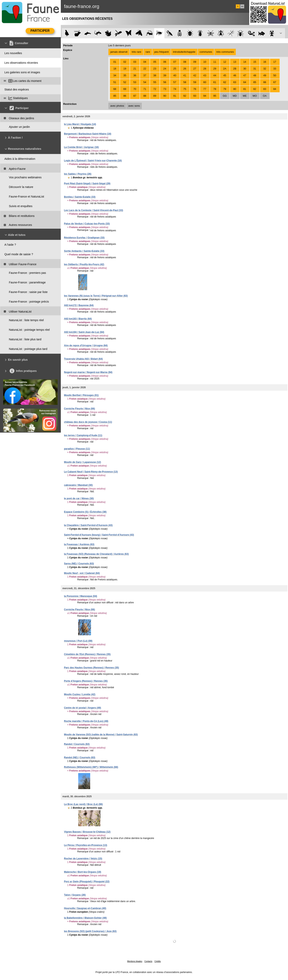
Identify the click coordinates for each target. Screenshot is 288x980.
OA (265, 96)
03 (135, 62)
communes (206, 52)
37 (145, 75)
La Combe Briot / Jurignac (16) (81, 147)
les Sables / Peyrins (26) (78, 174)
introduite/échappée (184, 52)
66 (265, 82)
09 (195, 62)
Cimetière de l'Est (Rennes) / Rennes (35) (87, 654)
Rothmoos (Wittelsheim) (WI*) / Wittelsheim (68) (91, 767)
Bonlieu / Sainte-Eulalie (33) (80, 197)
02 (125, 62)
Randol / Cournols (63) (77, 744)
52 (125, 82)
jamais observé (119, 52)
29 (215, 69)
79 (225, 89)
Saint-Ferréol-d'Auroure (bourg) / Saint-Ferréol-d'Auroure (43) (99, 535)
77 (205, 89)
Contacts (148, 961)
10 (205, 62)
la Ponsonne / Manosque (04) (80, 596)
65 (255, 82)
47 (245, 75)
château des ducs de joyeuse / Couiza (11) (88, 422)
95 (215, 96)
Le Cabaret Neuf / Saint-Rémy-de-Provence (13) (91, 472)
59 (195, 82)
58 (185, 82)
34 (115, 75)
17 (275, 62)
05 (155, 62)
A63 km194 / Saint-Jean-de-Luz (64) (84, 332)
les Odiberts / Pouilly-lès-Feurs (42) (84, 264)
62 (225, 82)
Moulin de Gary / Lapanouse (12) (82, 462)
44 (215, 75)
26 (185, 69)
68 (115, 89)
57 (175, 82)
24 (165, 69)
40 (175, 75)
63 (235, 82)
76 (195, 89)
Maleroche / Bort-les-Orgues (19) (82, 872)
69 (125, 89)
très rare (137, 52)
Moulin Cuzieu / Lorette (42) (80, 694)
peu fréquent (161, 52)
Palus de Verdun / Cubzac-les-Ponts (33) (87, 224)
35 (125, 75)
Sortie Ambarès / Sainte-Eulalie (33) (84, 251)
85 (115, 96)
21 (135, 69)
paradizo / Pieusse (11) (77, 449)
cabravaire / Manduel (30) (78, 485)
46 (235, 75)
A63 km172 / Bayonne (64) (79, 305)
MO (255, 96)
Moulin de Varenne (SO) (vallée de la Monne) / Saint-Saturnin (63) (101, 735)
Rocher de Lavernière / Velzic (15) (83, 859)
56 (165, 82)
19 (125, 69)
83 (265, 89)
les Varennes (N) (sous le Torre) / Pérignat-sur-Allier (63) (96, 296)
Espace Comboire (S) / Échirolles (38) (85, 512)
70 (135, 89)
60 (205, 82)
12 (225, 62)
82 (255, 89)
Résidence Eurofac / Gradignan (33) (84, 238)
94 (205, 96)
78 (215, 89)
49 (265, 75)
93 (195, 96)
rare (148, 52)
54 (145, 82)
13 (235, 62)
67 (275, 82)
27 (195, 69)
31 (255, 69)
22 (145, 69)
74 (175, 89)
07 (175, 62)
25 (175, 69)
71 (145, 89)
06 (165, 62)
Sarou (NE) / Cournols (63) (79, 564)
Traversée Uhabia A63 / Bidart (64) (83, 359)
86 (125, 96)
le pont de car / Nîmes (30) (79, 498)
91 (175, 96)
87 (135, 96)
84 (275, 89)
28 (205, 69)
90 (165, 96)
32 (265, 69)
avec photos (117, 106)
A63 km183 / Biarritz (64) (78, 319)
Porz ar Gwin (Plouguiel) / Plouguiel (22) (87, 882)
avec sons (134, 106)
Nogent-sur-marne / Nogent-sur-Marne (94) (88, 372)
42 (195, 75)
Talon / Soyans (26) (75, 895)
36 (135, 75)
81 (245, 89)
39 (165, 75)
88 (145, 96)
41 (185, 75)
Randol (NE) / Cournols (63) (80, 758)
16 (265, 62)
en (242, 6)
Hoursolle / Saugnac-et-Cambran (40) (85, 908)
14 (245, 62)
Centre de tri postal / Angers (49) (82, 708)
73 (165, 89)
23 (155, 69)
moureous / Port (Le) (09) (78, 641)
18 (115, 69)
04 (145, 62)
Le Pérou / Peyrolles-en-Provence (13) (85, 845)
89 (155, 96)
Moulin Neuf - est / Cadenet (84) (82, 573)
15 (255, 62)
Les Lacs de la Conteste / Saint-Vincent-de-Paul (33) (93, 210)
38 (155, 75)
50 (275, 75)
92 (185, 96)
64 (245, 82)
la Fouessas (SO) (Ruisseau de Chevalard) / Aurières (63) (96, 554)
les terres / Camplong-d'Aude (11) (83, 435)
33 (275, 69)
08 (185, 62)
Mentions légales (135, 961)
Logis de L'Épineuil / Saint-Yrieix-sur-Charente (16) (93, 161)
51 (115, 82)
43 (205, 75)
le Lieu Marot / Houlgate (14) (80, 124)
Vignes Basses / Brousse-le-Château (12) (87, 832)
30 (245, 69)
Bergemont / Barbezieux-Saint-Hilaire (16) (88, 134)
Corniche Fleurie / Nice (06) (79, 409)
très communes (225, 52)
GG (225, 96)
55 (155, 82)
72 (155, 89)
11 (215, 62)
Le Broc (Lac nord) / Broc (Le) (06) (83, 804)
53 (135, 82)
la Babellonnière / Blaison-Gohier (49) (85, 918)
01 (115, 62)
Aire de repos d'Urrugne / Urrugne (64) (86, 346)
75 (185, 89)
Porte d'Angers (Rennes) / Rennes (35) (86, 681)
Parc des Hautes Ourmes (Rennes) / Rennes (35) (91, 668)
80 (235, 89)
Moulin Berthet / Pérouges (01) (81, 395)
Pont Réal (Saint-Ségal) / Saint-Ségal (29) (87, 184)
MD (235, 96)
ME (245, 96)
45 (225, 75)
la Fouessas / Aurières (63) (79, 544)
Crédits (158, 961)
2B (235, 69)
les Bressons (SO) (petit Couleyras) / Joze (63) (90, 931)
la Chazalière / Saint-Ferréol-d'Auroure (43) (88, 525)
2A (225, 69)
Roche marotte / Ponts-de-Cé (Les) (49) (86, 721)
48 (255, 75)
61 (215, 82)
